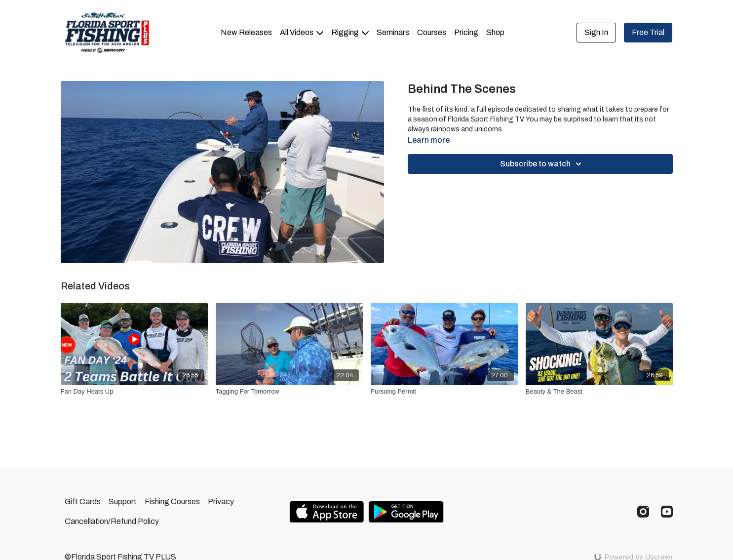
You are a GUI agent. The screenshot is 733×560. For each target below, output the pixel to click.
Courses (432, 32)
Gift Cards (83, 501)
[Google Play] (406, 512)
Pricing (466, 32)
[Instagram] (643, 512)
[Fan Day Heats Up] (134, 392)
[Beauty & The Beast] (599, 392)
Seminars (393, 32)
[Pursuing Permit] (444, 392)
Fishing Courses (172, 501)
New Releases (246, 32)
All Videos (302, 32)
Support (123, 501)
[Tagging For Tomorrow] (289, 392)
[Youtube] (667, 512)
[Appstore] (327, 512)
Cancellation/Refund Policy (112, 521)
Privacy (221, 501)
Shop (495, 32)
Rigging (350, 32)
